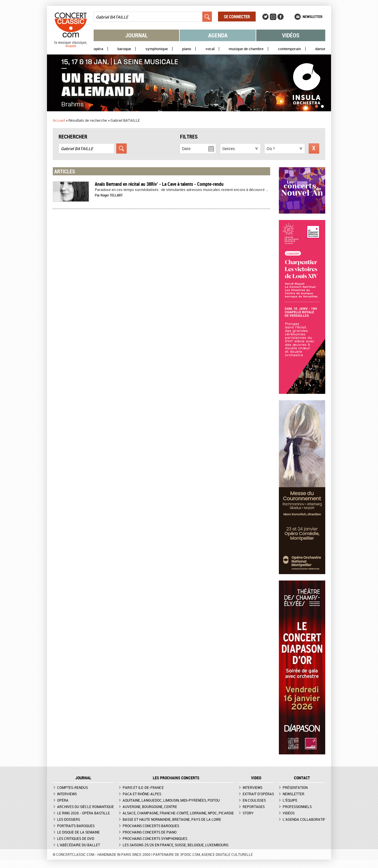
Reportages (254, 807)
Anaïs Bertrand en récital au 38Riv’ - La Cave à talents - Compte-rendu (159, 184)
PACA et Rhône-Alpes (142, 794)
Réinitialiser (314, 149)
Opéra (98, 49)
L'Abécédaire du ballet (79, 845)
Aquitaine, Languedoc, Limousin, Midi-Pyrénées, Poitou (171, 800)
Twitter (266, 17)
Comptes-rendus (72, 787)
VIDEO (256, 778)
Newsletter (312, 17)
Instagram (273, 17)
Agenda (218, 35)
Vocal (210, 49)
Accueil (59, 120)
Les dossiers (69, 819)
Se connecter (237, 17)
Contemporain (289, 49)
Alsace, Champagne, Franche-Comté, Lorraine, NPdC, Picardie (178, 813)
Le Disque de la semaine (78, 832)
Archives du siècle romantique (86, 807)
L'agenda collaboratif (304, 819)
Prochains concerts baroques (151, 826)
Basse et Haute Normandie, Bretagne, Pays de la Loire (172, 819)
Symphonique (157, 49)
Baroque (124, 49)
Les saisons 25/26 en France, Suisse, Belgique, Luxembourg (176, 845)
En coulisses (254, 800)
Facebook (281, 17)
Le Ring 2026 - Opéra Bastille (83, 813)
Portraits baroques (76, 826)
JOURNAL (83, 778)
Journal (137, 35)
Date (186, 149)
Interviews (67, 794)
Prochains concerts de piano (150, 832)
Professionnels (297, 807)
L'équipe (290, 800)
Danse (320, 49)
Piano (187, 49)
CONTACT (302, 778)
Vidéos (291, 35)
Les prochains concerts (176, 778)
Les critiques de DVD (76, 838)
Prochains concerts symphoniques (155, 838)
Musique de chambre (246, 49)
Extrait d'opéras (258, 794)
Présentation (295, 787)
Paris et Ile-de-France (143, 787)
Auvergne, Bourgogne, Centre (150, 807)
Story (248, 813)
